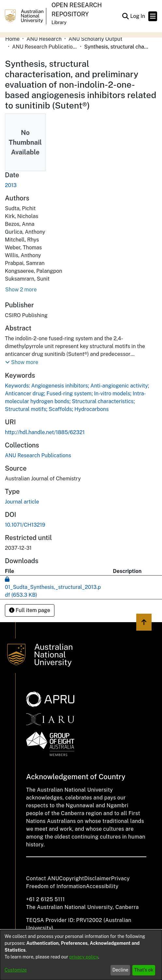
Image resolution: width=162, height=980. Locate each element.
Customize (16, 970)
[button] (125, 16)
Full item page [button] (30, 610)
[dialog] (81, 955)
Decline (120, 970)
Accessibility (102, 886)
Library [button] (59, 22)
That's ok (144, 970)
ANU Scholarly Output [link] (95, 39)
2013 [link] (11, 185)
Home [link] (12, 39)
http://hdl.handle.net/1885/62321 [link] (45, 432)
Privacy (120, 878)
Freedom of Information (56, 886)
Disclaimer (98, 878)
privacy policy (84, 957)
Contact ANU (43, 878)
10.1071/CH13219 (25, 525)
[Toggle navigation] (153, 16)
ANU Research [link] (44, 39)
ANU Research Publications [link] (45, 47)
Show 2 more (21, 290)
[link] (38, 455)
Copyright (72, 878)
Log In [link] (138, 16)
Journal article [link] (22, 502)
